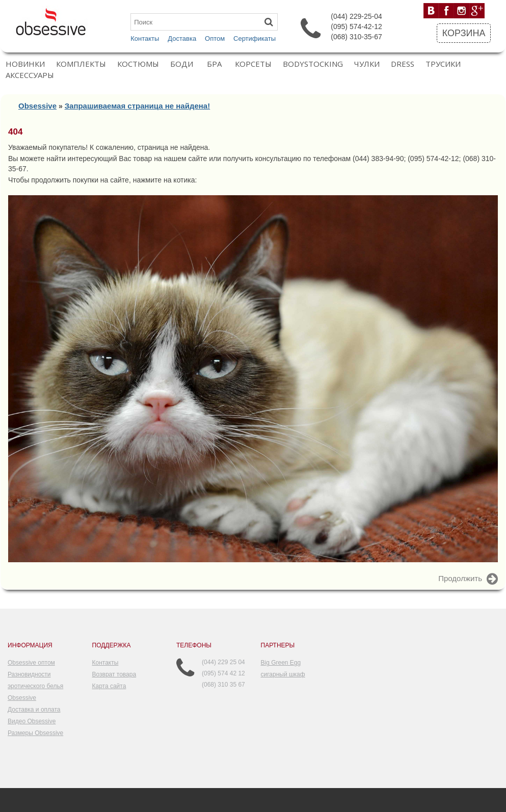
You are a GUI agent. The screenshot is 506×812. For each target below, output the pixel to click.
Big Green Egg (281, 663)
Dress (403, 64)
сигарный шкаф (283, 674)
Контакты (145, 38)
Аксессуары (30, 75)
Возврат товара (114, 674)
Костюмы (138, 64)
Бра (214, 64)
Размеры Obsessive (35, 733)
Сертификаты (255, 38)
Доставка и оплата (34, 710)
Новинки (25, 64)
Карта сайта (109, 686)
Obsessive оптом (31, 663)
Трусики (443, 64)
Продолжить (468, 579)
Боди (182, 64)
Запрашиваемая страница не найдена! (138, 106)
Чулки (367, 64)
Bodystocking (313, 64)
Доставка (182, 38)
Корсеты (253, 64)
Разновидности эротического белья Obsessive (35, 686)
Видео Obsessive (32, 721)
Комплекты (81, 64)
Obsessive (37, 106)
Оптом (215, 38)
